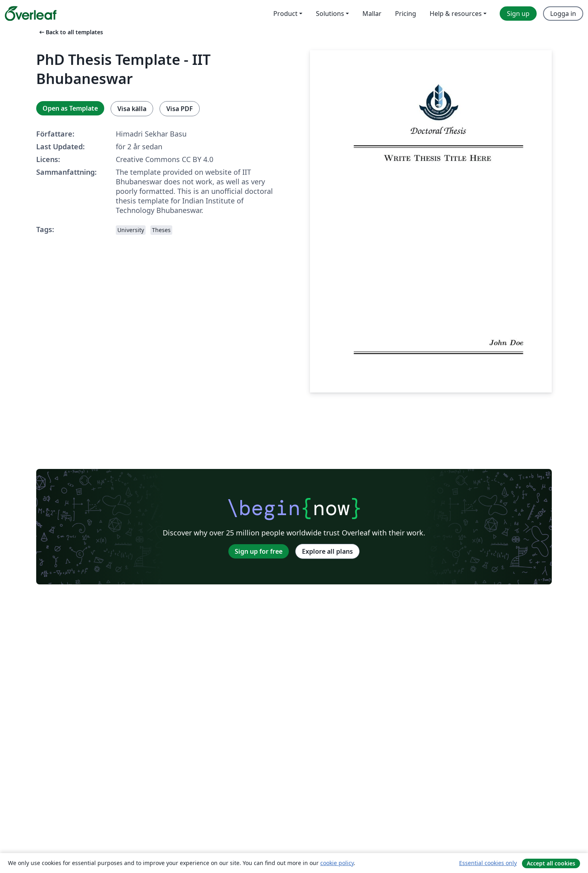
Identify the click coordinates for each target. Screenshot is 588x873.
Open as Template (70, 108)
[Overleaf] (31, 14)
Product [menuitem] (285, 14)
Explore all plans (327, 551)
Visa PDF (180, 109)
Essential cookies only (488, 863)
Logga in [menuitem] (563, 14)
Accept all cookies (551, 863)
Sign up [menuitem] (518, 14)
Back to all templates (70, 32)
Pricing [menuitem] (406, 14)
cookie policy (337, 863)
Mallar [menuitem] (372, 14)
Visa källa (132, 109)
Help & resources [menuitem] (456, 14)
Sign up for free (259, 551)
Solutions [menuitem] (330, 14)
